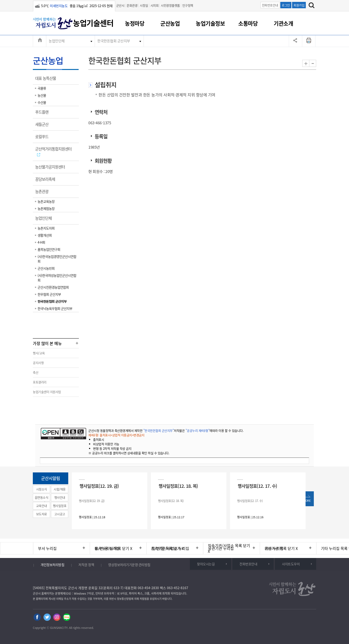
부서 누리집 (47, 548)
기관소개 (283, 23)
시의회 (155, 5)
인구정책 (188, 5)
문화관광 (132, 5)
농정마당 (135, 23)
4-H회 (41, 242)
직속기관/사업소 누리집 (170, 548)
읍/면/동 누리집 (107, 548)
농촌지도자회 (46, 228)
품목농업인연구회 (49, 249)
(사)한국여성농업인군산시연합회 (57, 278)
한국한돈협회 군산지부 (114, 41)
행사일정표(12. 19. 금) (99, 486)
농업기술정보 (210, 23)
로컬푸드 (43, 138)
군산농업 (170, 23)
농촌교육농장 (46, 201)
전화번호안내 (270, 5)
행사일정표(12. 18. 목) (178, 486)
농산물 (42, 95)
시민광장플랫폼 (170, 5)
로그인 (286, 5)
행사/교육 (39, 353)
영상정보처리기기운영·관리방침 (129, 565)
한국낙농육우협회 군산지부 (55, 308)
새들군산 (43, 126)
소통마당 (248, 23)
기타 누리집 (274, 548)
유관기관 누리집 (221, 548)
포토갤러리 (40, 382)
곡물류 (42, 88)
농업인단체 (57, 41)
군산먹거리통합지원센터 (55, 151)
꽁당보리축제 (47, 181)
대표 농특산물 (47, 80)
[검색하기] (312, 6)
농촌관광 (43, 193)
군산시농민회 (46, 268)
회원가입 (299, 5)
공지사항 (38, 363)
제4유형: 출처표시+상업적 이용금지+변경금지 (116, 435)
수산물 (42, 102)
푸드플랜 (43, 114)
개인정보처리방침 (52, 565)
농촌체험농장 (46, 208)
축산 (36, 372)
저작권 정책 (86, 565)
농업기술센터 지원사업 (47, 392)
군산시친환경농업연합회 (53, 287)
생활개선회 (45, 235)
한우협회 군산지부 (49, 294)
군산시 (120, 5)
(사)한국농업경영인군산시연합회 (57, 259)
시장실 (144, 5)
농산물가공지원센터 (52, 169)
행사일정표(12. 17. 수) (257, 486)
